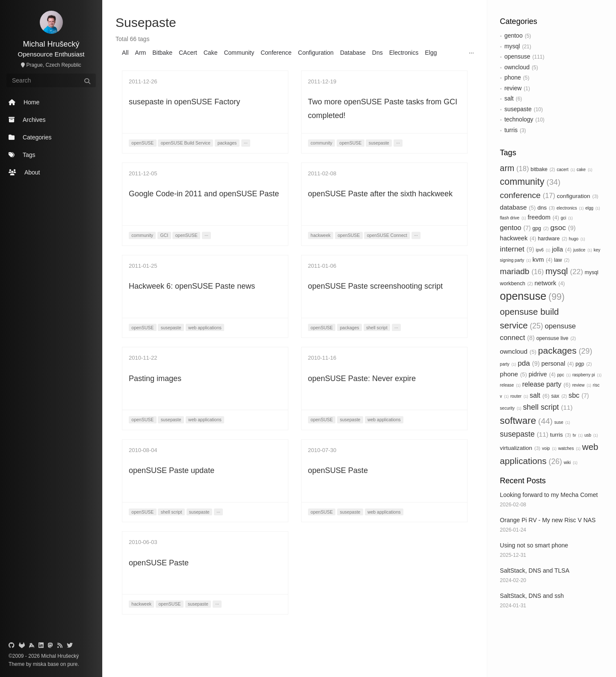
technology (519, 119)
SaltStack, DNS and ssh (532, 596)
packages (565, 350)
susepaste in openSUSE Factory (184, 102)
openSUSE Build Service (186, 143)
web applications (205, 328)
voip (549, 448)
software (526, 421)
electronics (570, 208)
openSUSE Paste (338, 470)
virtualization (520, 448)
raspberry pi (587, 375)
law (562, 260)
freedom (543, 217)
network (549, 283)
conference (528, 195)
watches (569, 448)
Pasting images (155, 378)
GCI (164, 235)
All (125, 53)
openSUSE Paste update (172, 470)
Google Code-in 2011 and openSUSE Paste (204, 194)
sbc (579, 395)
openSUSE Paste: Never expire (362, 378)
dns (546, 208)
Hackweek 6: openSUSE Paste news (192, 286)
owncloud (517, 67)
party (508, 364)
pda (529, 363)
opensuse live (556, 338)
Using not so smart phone (534, 545)
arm (515, 168)
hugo (577, 239)
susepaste (518, 109)
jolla (562, 249)
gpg (540, 228)
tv (578, 435)
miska (40, 664)
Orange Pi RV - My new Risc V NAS (548, 520)
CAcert (188, 53)
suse (562, 422)
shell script (548, 407)
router (519, 396)
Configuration (316, 53)
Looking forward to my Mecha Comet (549, 495)
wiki (571, 463)
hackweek (518, 238)
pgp (583, 364)
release (510, 385)
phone (513, 77)
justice (583, 250)
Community (239, 53)
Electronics (404, 53)
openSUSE (142, 143)
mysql (512, 46)
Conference (276, 53)
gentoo (514, 35)
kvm (543, 260)
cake (585, 170)
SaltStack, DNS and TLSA (535, 571)
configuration (578, 196)
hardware (552, 239)
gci (567, 218)
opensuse (517, 56)
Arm (141, 53)
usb (591, 435)
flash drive (513, 218)
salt (509, 98)
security (511, 408)
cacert (566, 170)
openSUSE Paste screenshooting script (375, 286)
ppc (564, 375)
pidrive (542, 374)
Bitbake (162, 53)
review (513, 88)
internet (517, 249)
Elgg (431, 53)
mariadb (522, 271)
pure (72, 664)
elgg (592, 208)
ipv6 (543, 250)
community (530, 182)
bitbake (543, 169)
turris (511, 130)
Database (353, 53)
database (518, 207)
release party (546, 384)
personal (558, 364)
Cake (211, 53)
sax (559, 396)
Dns (378, 53)
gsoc (563, 228)
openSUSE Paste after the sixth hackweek (380, 194)
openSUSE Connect (387, 235)
